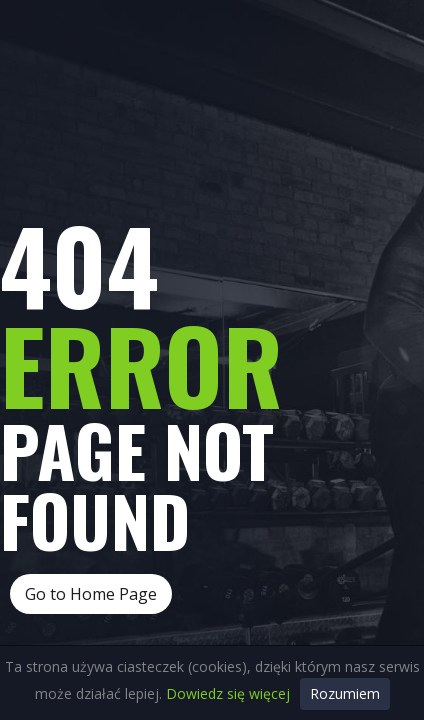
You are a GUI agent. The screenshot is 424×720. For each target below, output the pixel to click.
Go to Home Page (91, 594)
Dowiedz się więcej (228, 693)
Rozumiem (345, 693)
